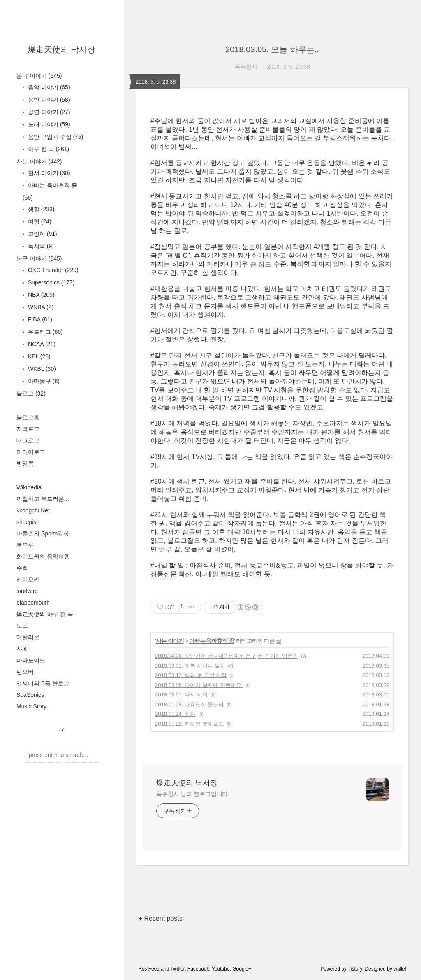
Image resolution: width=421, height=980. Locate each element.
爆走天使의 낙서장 (62, 49)
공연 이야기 (48, 112)
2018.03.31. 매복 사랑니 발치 (190, 666)
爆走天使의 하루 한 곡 (45, 614)
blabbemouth (33, 603)
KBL (38, 356)
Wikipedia (29, 487)
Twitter (177, 969)
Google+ (242, 969)
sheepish (28, 522)
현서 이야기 (48, 173)
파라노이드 (31, 660)
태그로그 (28, 440)
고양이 (42, 234)
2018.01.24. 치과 (175, 714)
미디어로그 (31, 452)
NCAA (41, 344)
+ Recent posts (161, 918)
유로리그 (45, 332)
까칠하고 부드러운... (43, 499)
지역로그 (28, 429)
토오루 (25, 545)
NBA (40, 295)
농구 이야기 (39, 258)
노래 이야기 (48, 124)
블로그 (31, 393)
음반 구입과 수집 (55, 137)
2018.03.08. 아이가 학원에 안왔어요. (199, 685)
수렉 (22, 568)
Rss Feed (149, 969)
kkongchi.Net (33, 510)
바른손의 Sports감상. (44, 533)
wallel (400, 969)
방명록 (25, 463)
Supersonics (51, 282)
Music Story (31, 706)
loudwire (27, 591)
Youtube (221, 969)
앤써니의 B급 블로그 (43, 683)
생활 (40, 209)
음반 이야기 (48, 100)
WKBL (41, 369)
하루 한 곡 (48, 149)
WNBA (40, 307)
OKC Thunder (52, 270)
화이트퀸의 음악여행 (43, 556)
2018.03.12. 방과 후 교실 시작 (191, 675)
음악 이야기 (39, 76)
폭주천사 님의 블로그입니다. (193, 794)
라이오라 (28, 580)
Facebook (198, 969)
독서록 (40, 246)
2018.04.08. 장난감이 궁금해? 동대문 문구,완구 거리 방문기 (227, 656)
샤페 (22, 649)
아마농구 (43, 381)
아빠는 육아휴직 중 (212, 641)
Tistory (355, 969)
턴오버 (25, 672)
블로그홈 (28, 417)
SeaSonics (30, 695)
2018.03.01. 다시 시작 (181, 695)
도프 (22, 626)
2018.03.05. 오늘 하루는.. (272, 49)
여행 (39, 221)
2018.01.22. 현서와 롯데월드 (189, 724)
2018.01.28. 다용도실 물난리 (189, 704)
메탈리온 (28, 637)
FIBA (39, 319)
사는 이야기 (39, 161)
